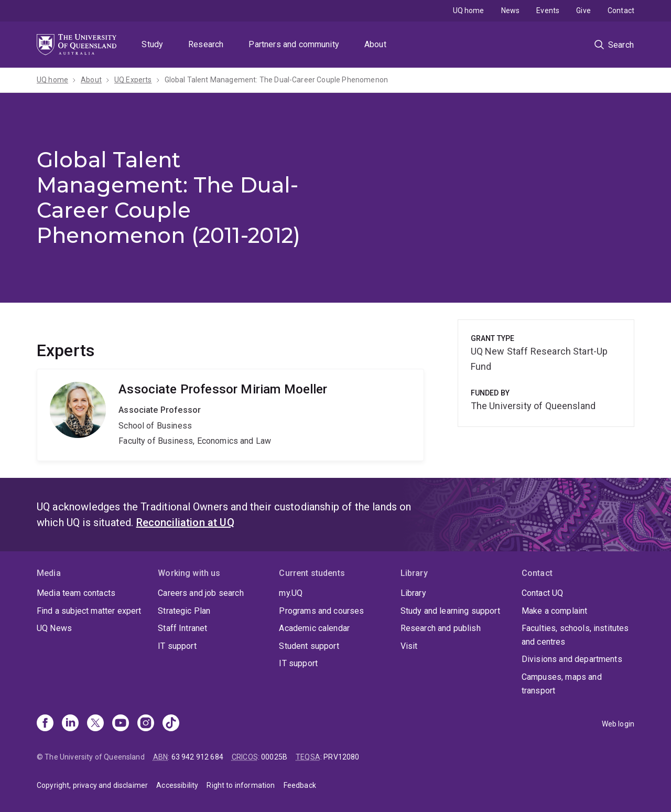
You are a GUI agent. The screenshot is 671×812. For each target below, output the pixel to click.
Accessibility (177, 785)
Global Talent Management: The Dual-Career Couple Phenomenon (276, 80)
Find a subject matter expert (89, 611)
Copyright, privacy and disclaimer (92, 785)
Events (548, 10)
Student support (309, 646)
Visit (409, 646)
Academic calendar (314, 628)
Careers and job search (201, 593)
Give (583, 10)
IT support (177, 646)
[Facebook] (45, 724)
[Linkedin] (70, 724)
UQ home (469, 10)
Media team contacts (76, 593)
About (375, 44)
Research (206, 44)
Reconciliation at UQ (185, 522)
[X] (95, 724)
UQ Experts (133, 80)
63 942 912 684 (197, 757)
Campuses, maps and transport (562, 684)
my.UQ (291, 593)
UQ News (54, 628)
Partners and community (294, 44)
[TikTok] (171, 724)
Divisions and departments (572, 659)
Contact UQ (543, 593)
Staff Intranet (182, 628)
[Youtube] (121, 724)
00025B (274, 757)
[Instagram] (146, 724)
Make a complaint (555, 611)
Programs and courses (321, 611)
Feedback (300, 785)
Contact (621, 10)
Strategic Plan (184, 611)
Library (413, 593)
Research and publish (441, 628)
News (511, 10)
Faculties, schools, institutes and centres (575, 635)
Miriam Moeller (230, 415)
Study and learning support (450, 611)
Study (152, 44)
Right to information (241, 785)
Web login (618, 724)
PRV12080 (341, 757)
